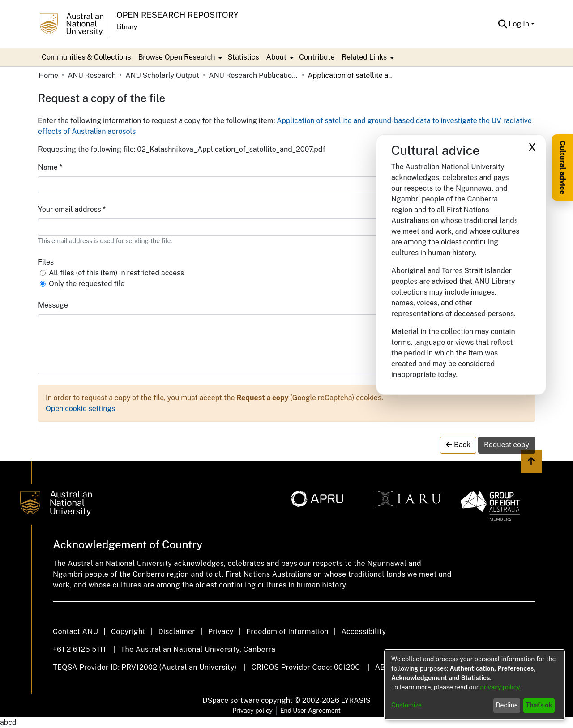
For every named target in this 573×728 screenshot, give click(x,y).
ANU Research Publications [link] (253, 75)
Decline (507, 705)
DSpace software (231, 700)
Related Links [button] (364, 57)
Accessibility (363, 632)
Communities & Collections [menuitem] (86, 57)
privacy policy (500, 687)
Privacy (221, 632)
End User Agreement (310, 711)
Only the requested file (87, 284)
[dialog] (475, 685)
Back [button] (458, 445)
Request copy (507, 445)
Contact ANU (75, 632)
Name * (50, 167)
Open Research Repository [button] (177, 15)
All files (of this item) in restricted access (116, 273)
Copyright (128, 632)
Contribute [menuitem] (317, 57)
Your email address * (72, 209)
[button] (503, 24)
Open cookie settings (80, 409)
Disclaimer (177, 632)
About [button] (276, 57)
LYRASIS (356, 700)
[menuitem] (180, 57)
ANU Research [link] (92, 75)
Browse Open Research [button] (177, 57)
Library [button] (127, 27)
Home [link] (48, 75)
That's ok (539, 705)
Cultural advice (562, 167)
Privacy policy (252, 711)
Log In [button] (520, 24)
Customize (406, 705)
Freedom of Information (287, 632)
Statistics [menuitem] (243, 57)
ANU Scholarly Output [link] (162, 75)
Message (53, 305)
